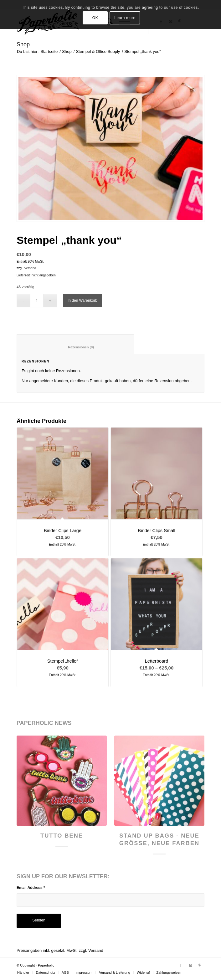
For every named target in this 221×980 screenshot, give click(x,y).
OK (95, 18)
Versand (30, 268)
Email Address (31, 888)
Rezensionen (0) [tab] (76, 347)
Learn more (125, 18)
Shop (23, 44)
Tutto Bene (62, 836)
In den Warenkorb (82, 300)
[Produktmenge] (37, 301)
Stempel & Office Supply (98, 51)
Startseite (49, 51)
